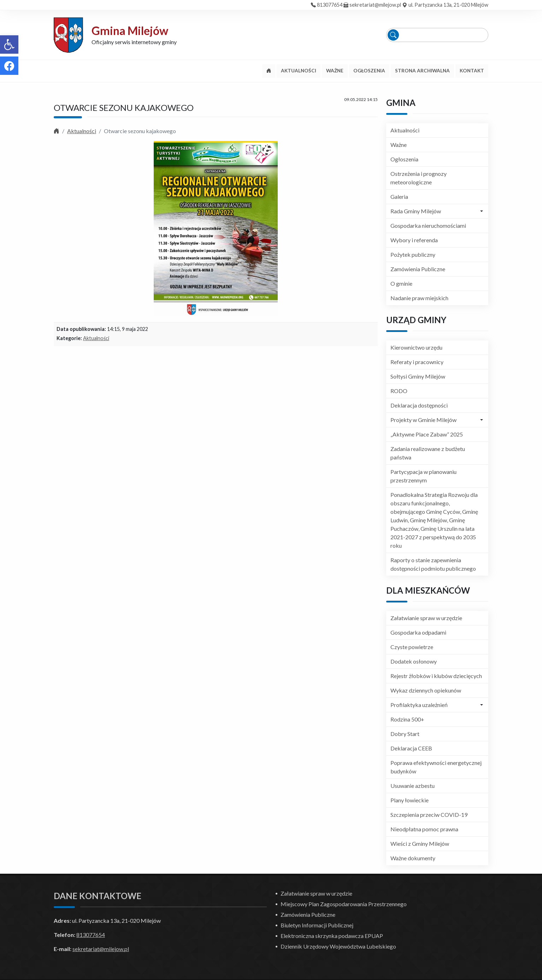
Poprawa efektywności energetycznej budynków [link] (436, 767)
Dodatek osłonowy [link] (414, 661)
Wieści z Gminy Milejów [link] (420, 844)
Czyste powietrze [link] (412, 647)
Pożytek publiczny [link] (413, 254)
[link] (9, 44)
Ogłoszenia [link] (404, 159)
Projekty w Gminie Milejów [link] (423, 420)
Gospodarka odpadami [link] (418, 632)
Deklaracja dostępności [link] (419, 405)
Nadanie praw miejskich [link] (419, 298)
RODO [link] (399, 391)
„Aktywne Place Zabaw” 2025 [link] (427, 434)
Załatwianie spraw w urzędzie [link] (426, 618)
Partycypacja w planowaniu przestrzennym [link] (423, 476)
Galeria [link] (399, 197)
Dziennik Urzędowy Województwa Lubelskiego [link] (338, 946)
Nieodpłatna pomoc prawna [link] (424, 829)
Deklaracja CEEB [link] (411, 748)
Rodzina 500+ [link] (407, 719)
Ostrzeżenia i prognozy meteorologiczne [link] (419, 178)
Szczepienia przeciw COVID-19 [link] (429, 815)
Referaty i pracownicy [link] (417, 362)
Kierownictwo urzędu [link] (416, 347)
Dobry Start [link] (405, 734)
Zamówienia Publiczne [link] (418, 269)
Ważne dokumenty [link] (413, 858)
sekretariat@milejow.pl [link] (375, 5)
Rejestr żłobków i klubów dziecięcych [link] (436, 676)
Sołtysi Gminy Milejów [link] (418, 376)
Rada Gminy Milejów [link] (416, 211)
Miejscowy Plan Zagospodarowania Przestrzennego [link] (344, 904)
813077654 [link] (330, 5)
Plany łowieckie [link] (410, 800)
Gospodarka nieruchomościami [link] (428, 225)
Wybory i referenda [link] (414, 240)
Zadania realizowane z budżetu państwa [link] (428, 453)
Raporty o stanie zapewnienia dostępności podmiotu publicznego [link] (433, 564)
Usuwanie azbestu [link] (413, 786)
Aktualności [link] (82, 131)
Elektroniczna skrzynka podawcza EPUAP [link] (332, 936)
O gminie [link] (401, 283)
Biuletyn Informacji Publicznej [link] (317, 925)
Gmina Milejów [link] (130, 31)
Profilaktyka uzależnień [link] (419, 705)
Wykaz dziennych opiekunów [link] (426, 690)
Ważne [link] (399, 145)
